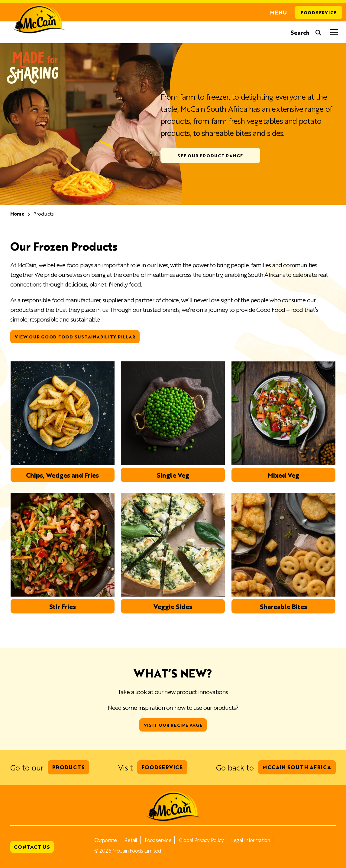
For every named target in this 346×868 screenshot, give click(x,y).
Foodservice (319, 12)
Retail (131, 840)
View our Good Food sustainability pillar (75, 337)
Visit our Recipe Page (173, 725)
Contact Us (32, 847)
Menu (279, 12)
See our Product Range (210, 155)
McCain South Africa (297, 767)
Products (68, 767)
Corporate (106, 840)
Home (17, 214)
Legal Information (251, 840)
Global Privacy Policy (201, 840)
